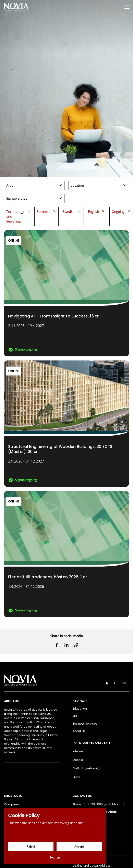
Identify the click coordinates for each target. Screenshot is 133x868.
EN (106, 683)
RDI (75, 716)
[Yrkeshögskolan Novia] (16, 7)
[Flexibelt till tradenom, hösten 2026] (66, 554)
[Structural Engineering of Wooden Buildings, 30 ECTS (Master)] (66, 424)
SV (124, 683)
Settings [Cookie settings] (55, 857)
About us (79, 731)
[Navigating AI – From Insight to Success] (66, 293)
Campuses (12, 804)
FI (116, 683)
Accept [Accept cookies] (79, 846)
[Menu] (127, 7)
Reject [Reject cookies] (31, 846)
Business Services (85, 724)
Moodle (78, 760)
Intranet (78, 751)
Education (80, 709)
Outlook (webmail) (86, 768)
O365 (76, 777)
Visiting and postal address (92, 866)
